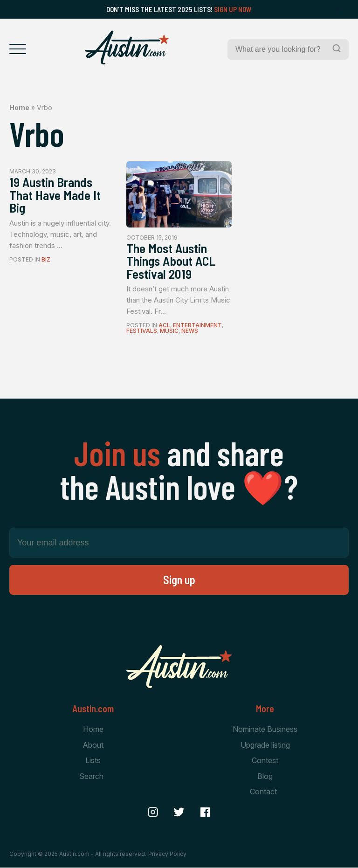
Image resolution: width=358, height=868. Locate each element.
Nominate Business (265, 730)
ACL (164, 326)
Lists (93, 761)
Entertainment (197, 326)
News (190, 331)
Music (169, 331)
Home (19, 107)
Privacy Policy (167, 854)
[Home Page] (127, 48)
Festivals (142, 331)
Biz (46, 260)
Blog (265, 777)
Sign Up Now (233, 9)
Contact (263, 792)
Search (91, 777)
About (93, 745)
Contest (265, 761)
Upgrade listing (265, 745)
